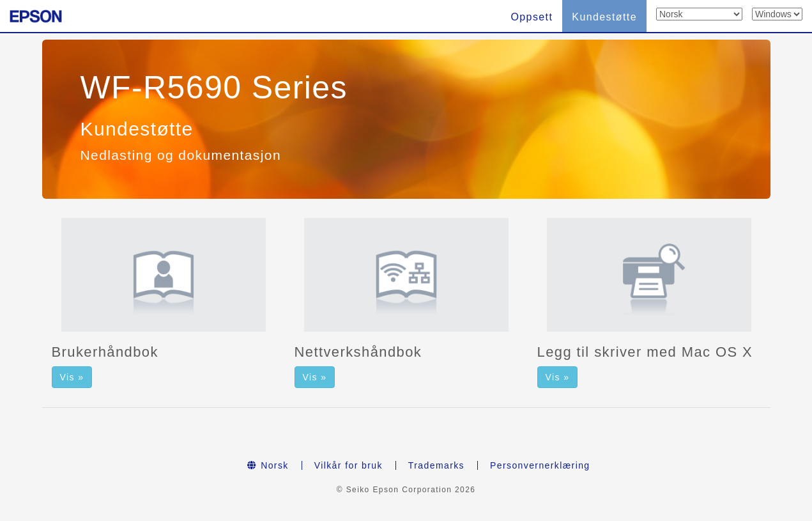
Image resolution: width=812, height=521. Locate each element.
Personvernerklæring (540, 465)
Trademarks (436, 465)
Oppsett (532, 17)
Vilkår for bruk (349, 465)
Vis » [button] (72, 377)
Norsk (268, 465)
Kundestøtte (604, 17)
